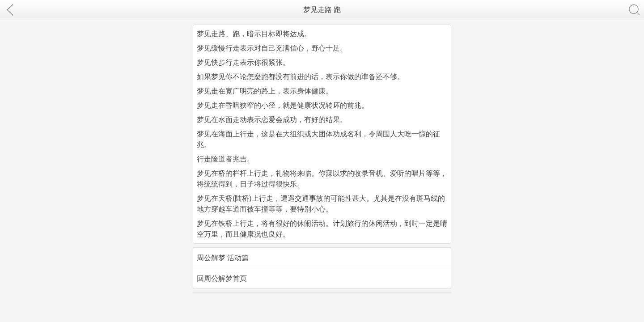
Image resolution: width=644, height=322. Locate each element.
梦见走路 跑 (322, 10)
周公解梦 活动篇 (223, 258)
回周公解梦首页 (222, 278)
